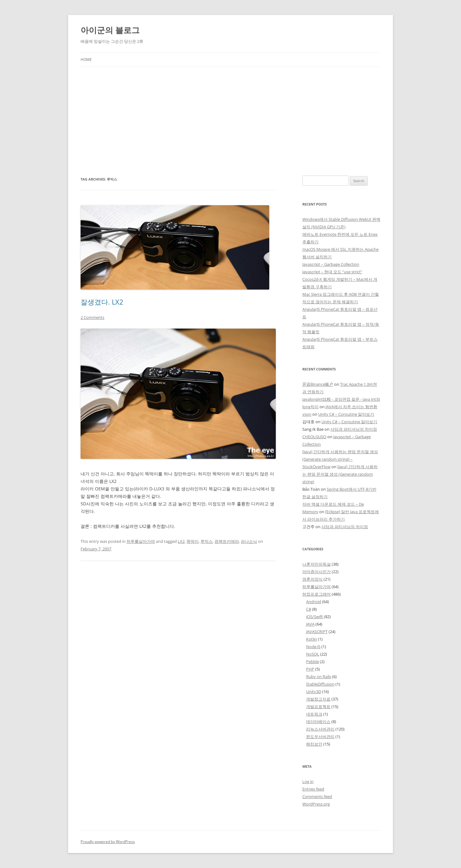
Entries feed (313, 789)
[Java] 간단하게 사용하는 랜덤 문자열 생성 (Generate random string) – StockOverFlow (340, 459)
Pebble (312, 662)
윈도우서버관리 (320, 737)
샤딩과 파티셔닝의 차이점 (354, 429)
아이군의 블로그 (110, 30)
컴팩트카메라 (227, 541)
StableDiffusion (320, 684)
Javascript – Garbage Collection (331, 264)
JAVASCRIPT (317, 632)
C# (309, 609)
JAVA (310, 624)
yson (307, 414)
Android (314, 602)
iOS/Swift (315, 617)
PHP (310, 669)
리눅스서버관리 (320, 729)
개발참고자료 (318, 699)
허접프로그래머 (317, 594)
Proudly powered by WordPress (108, 842)
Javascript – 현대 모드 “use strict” (332, 272)
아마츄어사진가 (317, 572)
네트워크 (314, 714)
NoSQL (313, 654)
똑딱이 (193, 541)
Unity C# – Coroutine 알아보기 (346, 414)
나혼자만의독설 (317, 564)
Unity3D (314, 692)
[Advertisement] (230, 114)
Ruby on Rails (319, 677)
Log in (308, 781)
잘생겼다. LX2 (102, 302)
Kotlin (312, 639)
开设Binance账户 (318, 384)
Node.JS (313, 647)
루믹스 (207, 541)
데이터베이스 (318, 722)
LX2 (181, 541)
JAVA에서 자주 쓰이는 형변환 (351, 407)
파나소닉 (249, 541)
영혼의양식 (312, 579)
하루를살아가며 (141, 541)
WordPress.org (316, 804)
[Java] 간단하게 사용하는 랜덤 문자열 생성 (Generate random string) (340, 474)
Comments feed (317, 796)
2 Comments (92, 317)
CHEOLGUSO (314, 437)
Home (86, 60)
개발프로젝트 (318, 707)
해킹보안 (314, 744)
